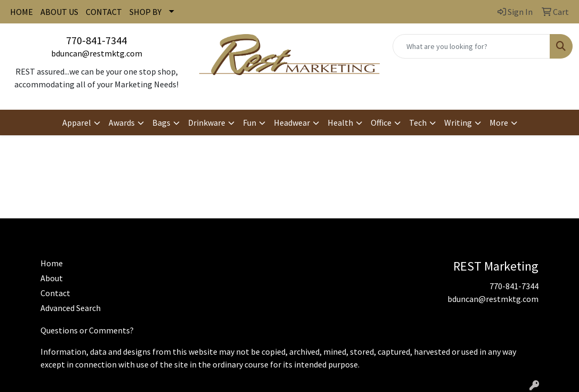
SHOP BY (145, 12)
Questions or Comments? (87, 330)
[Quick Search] (471, 46)
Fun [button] (250, 123)
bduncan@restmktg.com (97, 53)
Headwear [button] (292, 123)
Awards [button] (122, 123)
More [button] (499, 123)
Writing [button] (458, 123)
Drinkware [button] (207, 123)
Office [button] (381, 123)
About (52, 278)
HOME (22, 12)
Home (52, 263)
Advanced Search (71, 308)
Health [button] (340, 123)
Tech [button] (418, 123)
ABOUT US (59, 12)
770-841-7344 (96, 40)
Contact (55, 293)
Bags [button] (161, 123)
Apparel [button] (77, 123)
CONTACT (104, 12)
